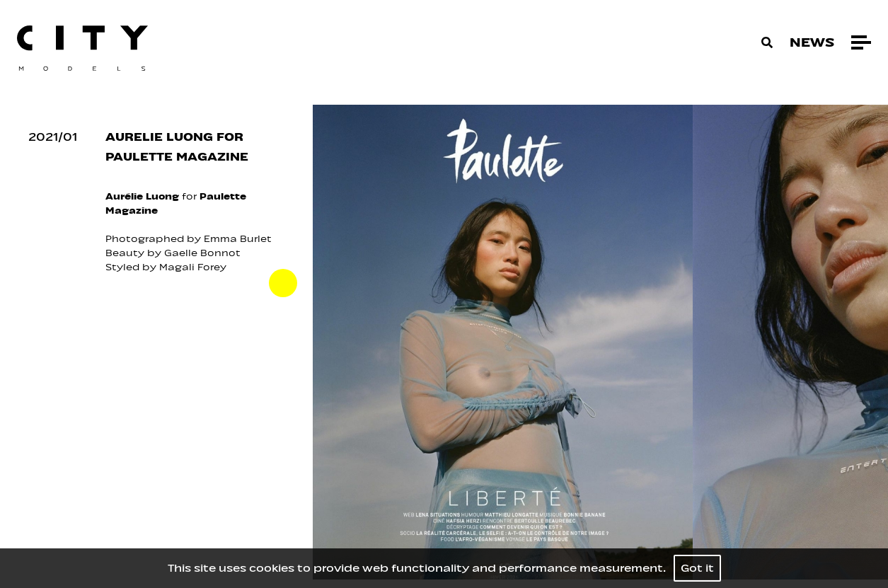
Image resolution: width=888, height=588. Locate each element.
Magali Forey (194, 267)
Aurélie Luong (142, 196)
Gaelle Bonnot (202, 253)
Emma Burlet (238, 239)
